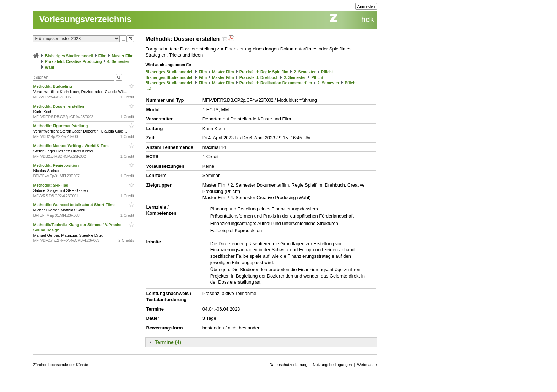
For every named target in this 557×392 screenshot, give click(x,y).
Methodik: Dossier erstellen (59, 106)
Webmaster (367, 365)
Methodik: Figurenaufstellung (61, 126)
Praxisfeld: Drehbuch (259, 77)
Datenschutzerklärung (289, 365)
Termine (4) (168, 342)
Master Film (122, 56)
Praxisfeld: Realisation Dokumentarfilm (276, 83)
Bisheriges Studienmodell (69, 56)
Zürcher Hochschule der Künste (61, 365)
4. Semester (118, 61)
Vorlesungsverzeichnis (85, 19)
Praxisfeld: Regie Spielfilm (264, 72)
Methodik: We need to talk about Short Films (75, 205)
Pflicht (327, 72)
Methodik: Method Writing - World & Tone (72, 146)
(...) (148, 88)
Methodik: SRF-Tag (51, 185)
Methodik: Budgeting (53, 86)
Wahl (49, 67)
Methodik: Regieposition (56, 165)
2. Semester (305, 72)
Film (102, 56)
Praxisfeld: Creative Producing (73, 61)
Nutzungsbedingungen (332, 365)
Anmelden (366, 6)
